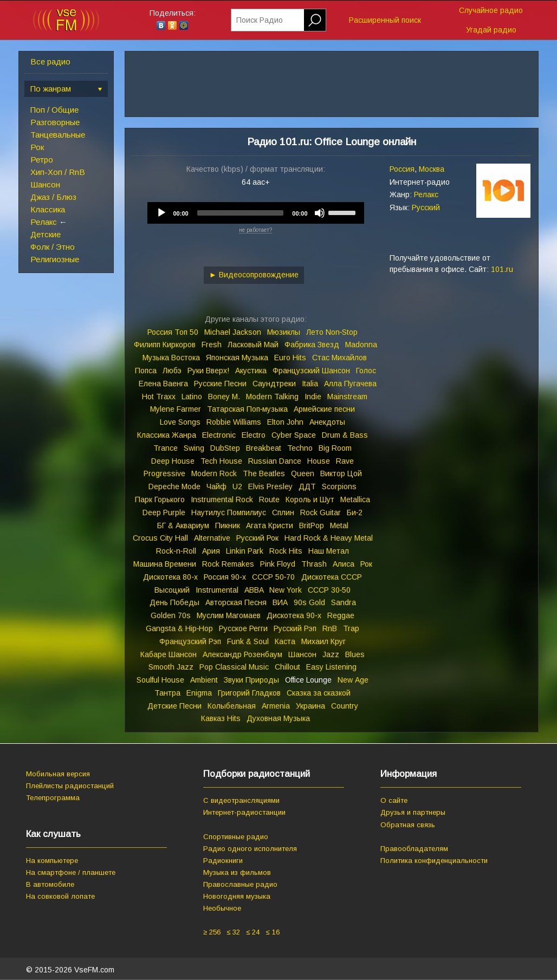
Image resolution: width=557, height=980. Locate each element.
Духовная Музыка (278, 718)
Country (345, 706)
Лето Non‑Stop (332, 332)
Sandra (344, 602)
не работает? (255, 230)
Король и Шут (310, 499)
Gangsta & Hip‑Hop (180, 628)
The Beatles (264, 473)
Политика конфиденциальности (434, 861)
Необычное (222, 908)
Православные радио (240, 884)
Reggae (341, 615)
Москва (432, 169)
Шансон (45, 184)
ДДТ (307, 486)
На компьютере (52, 861)
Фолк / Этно (53, 247)
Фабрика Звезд (312, 345)
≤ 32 (233, 932)
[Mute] (320, 213)
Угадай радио (491, 30)
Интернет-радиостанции (244, 812)
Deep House (173, 461)
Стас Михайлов (339, 358)
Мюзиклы (284, 332)
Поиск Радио (260, 20)
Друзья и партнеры (413, 812)
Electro (254, 435)
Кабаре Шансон (169, 654)
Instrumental (217, 590)
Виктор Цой (341, 473)
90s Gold (309, 602)
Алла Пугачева (350, 384)
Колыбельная (232, 706)
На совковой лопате (60, 896)
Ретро (42, 160)
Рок (37, 147)
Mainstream (347, 397)
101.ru (502, 269)
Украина (310, 706)
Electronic (219, 435)
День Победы (174, 602)
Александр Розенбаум (242, 654)
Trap (351, 628)
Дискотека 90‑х (294, 615)
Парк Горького (160, 499)
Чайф (216, 486)
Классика (48, 209)
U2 (237, 486)
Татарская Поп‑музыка (248, 409)
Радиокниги (223, 861)
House (319, 461)
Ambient (204, 680)
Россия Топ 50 (173, 332)
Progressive (164, 473)
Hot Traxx (159, 397)
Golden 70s (171, 615)
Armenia (276, 706)
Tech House (221, 461)
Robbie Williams (234, 422)
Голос (366, 371)
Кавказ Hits (221, 718)
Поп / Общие (54, 110)
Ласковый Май (253, 345)
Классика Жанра (167, 435)
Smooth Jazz (171, 667)
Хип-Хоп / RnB (58, 172)
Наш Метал (329, 551)
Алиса (344, 564)
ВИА (280, 602)
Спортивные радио (236, 837)
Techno (300, 448)
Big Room (335, 448)
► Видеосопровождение (254, 275)
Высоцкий (172, 590)
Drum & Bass (345, 435)
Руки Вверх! (208, 371)
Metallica (355, 499)
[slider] (241, 213)
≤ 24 (253, 932)
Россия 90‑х (225, 577)
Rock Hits (286, 551)
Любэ (172, 371)
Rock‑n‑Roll (176, 551)
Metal (339, 525)
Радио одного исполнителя (250, 849)
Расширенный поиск (385, 20)
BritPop (312, 525)
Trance (166, 448)
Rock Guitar (320, 512)
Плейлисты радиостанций (70, 786)
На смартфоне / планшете (71, 872)
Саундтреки (274, 384)
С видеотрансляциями (241, 800)
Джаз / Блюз (53, 197)
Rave (345, 461)
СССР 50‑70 (274, 577)
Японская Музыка (237, 358)
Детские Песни (174, 706)
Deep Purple (164, 512)
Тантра (167, 693)
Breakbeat (264, 448)
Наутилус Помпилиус (229, 512)
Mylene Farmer (176, 409)
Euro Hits (290, 358)
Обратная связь (408, 825)
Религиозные (55, 259)
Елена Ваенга (163, 384)
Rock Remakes (228, 564)
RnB (330, 628)
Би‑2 (355, 512)
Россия (402, 169)
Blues (355, 654)
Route (269, 499)
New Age (353, 680)
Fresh (212, 345)
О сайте (394, 800)
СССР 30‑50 (329, 590)
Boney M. (224, 397)
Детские (46, 234)
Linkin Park (245, 551)
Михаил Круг (323, 641)
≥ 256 (212, 932)
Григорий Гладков (249, 693)
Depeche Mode (174, 486)
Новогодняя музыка (237, 896)
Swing (194, 448)
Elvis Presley (270, 486)
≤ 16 (272, 932)
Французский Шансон (311, 371)
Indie (313, 397)
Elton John (285, 422)
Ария (211, 551)
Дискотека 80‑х (170, 577)
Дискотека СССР (332, 577)
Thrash (314, 564)
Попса (146, 371)
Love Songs (180, 422)
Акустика (251, 371)
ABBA (254, 590)
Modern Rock (214, 473)
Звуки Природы (251, 680)
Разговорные (55, 122)
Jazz (331, 654)
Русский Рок (257, 538)
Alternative (212, 538)
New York (286, 590)
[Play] (161, 213)
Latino (192, 397)
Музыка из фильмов (237, 872)
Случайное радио (491, 10)
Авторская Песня (236, 602)
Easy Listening (331, 667)
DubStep (225, 448)
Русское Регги (243, 628)
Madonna (361, 345)
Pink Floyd (278, 564)
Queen (303, 473)
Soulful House (160, 680)
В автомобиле (50, 884)
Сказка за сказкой (319, 693)
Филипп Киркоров (165, 345)
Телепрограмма (53, 798)
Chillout (287, 667)
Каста (285, 641)
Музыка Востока (171, 358)
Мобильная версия (58, 774)
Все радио (50, 61)
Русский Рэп (295, 628)
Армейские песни (324, 409)
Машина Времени (165, 564)
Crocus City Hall (160, 538)
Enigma (199, 693)
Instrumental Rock (222, 499)
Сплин (283, 512)
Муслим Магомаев (229, 615)
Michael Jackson (233, 332)
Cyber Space (294, 435)
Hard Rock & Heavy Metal (329, 538)
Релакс (44, 222)
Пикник (228, 525)
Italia (310, 384)
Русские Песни (220, 384)
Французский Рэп (190, 641)
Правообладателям (414, 849)
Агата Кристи (270, 525)
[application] (256, 213)
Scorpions (339, 486)
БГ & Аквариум (183, 525)
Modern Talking (272, 397)
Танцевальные (58, 135)
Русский (426, 207)
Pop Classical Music (234, 667)
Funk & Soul (248, 641)
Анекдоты (327, 422)
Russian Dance (275, 461)
